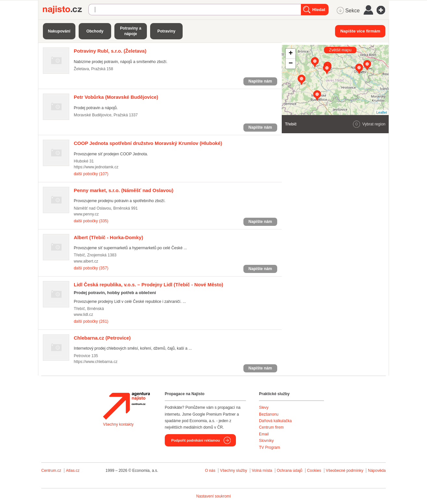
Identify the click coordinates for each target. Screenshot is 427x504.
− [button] (291, 64)
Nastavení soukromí (214, 496)
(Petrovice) (102, 338)
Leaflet (382, 112)
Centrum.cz (51, 471)
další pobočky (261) (91, 321)
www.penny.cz (86, 214)
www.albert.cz (86, 261)
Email (264, 434)
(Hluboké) (148, 143)
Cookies (314, 471)
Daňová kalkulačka (275, 421)
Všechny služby (234, 471)
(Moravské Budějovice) (116, 97)
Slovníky (266, 441)
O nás (210, 471)
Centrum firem (271, 427)
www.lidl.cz (84, 315)
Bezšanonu (269, 414)
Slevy (264, 407)
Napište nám (260, 81)
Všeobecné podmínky (345, 471)
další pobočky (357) (91, 268)
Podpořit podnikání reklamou (195, 440)
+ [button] (291, 54)
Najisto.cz (66, 10)
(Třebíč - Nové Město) (149, 284)
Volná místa (262, 471)
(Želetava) (110, 51)
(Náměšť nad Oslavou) (123, 190)
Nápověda (377, 471)
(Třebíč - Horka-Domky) (108, 237)
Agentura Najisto (126, 406)
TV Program (270, 447)
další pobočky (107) (91, 174)
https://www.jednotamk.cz (96, 167)
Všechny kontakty (118, 424)
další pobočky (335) (91, 221)
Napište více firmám (360, 31)
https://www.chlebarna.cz (96, 362)
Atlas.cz (73, 471)
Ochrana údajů (290, 471)
